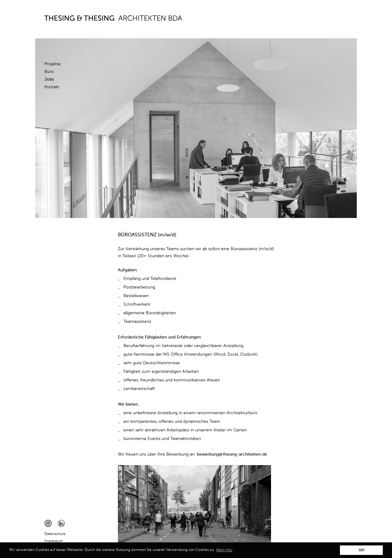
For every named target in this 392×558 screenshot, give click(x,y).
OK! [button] (362, 550)
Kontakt (52, 87)
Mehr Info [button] (224, 550)
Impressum (54, 541)
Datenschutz (55, 534)
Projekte (53, 64)
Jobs (49, 79)
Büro (49, 72)
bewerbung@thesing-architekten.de (232, 454)
